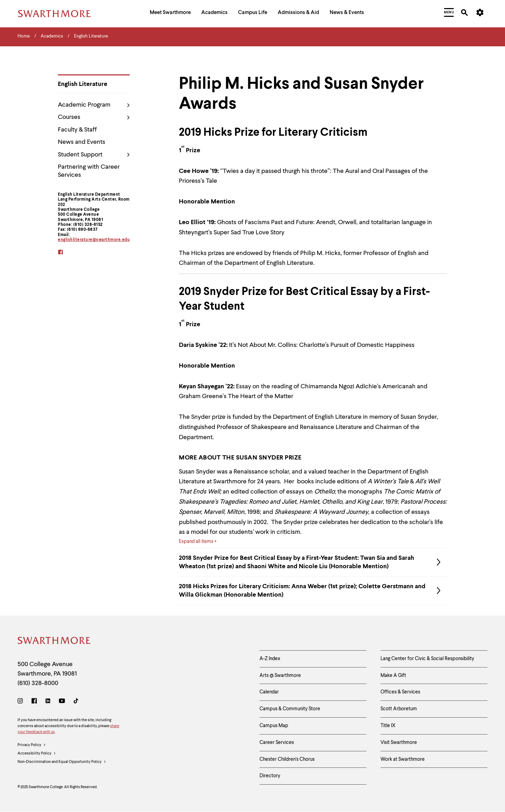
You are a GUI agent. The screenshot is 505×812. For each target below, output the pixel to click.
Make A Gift (393, 676)
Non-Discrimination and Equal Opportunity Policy (62, 762)
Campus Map (274, 726)
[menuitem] (170, 14)
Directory (270, 776)
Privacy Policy (32, 745)
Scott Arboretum (399, 709)
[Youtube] (62, 702)
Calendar (269, 692)
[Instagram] (22, 702)
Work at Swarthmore (403, 759)
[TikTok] (76, 702)
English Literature (83, 84)
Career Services (277, 743)
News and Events (82, 142)
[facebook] (65, 253)
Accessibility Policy (37, 754)
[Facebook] (34, 702)
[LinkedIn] (48, 702)
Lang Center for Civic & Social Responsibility (427, 659)
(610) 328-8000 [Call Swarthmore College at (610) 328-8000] (38, 683)
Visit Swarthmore (399, 743)
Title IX (388, 726)
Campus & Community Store (290, 709)
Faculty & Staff (77, 130)
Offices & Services (400, 692)
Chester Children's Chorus (287, 759)
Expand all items (196, 542)
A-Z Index (270, 659)
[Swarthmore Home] (54, 642)
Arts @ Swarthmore (280, 676)
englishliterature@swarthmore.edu (94, 240)
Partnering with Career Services (89, 171)
